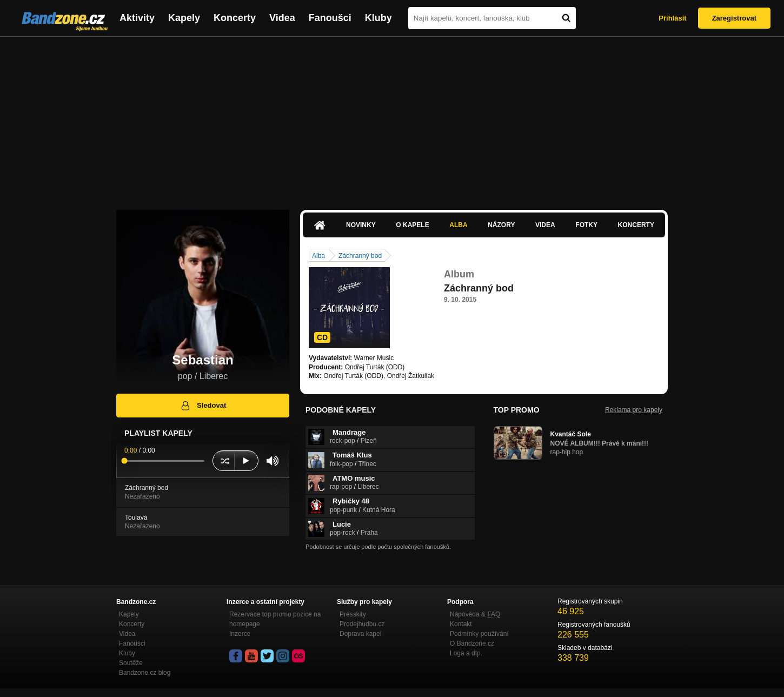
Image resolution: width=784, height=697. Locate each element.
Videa (282, 18)
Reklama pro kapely (634, 410)
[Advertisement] (392, 118)
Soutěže (131, 663)
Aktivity (137, 18)
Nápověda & (475, 614)
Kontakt (461, 624)
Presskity (353, 614)
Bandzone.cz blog (145, 673)
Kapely (184, 18)
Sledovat (203, 406)
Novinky (361, 225)
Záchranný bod (360, 256)
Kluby (378, 18)
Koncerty (235, 18)
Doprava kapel (360, 634)
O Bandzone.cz (472, 643)
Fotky (586, 225)
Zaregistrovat (734, 18)
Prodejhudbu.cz (362, 624)
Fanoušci (330, 18)
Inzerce (240, 634)
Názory (501, 225)
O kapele (412, 225)
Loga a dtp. (466, 653)
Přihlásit (672, 18)
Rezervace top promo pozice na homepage (275, 619)
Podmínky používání (479, 634)
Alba (458, 225)
